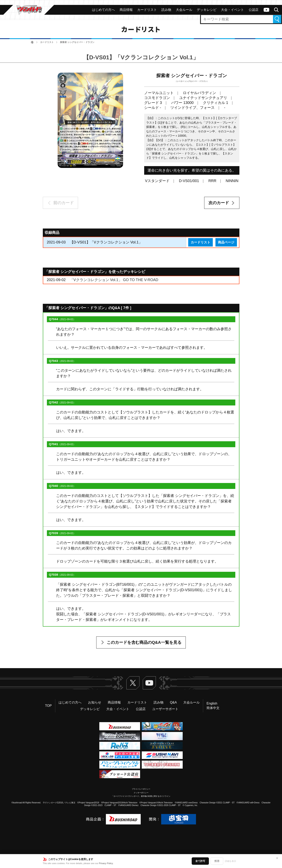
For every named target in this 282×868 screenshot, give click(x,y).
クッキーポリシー (141, 793)
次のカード (219, 203)
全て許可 (200, 861)
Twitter (133, 683)
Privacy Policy (106, 863)
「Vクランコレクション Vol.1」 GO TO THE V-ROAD (114, 280)
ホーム (32, 42)
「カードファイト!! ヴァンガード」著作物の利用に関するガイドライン (141, 796)
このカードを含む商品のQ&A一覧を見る (144, 642)
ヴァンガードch (266, 10)
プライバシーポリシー (141, 789)
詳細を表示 (230, 861)
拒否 (217, 861)
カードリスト (47, 42)
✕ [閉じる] (277, 858)
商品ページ (226, 242)
